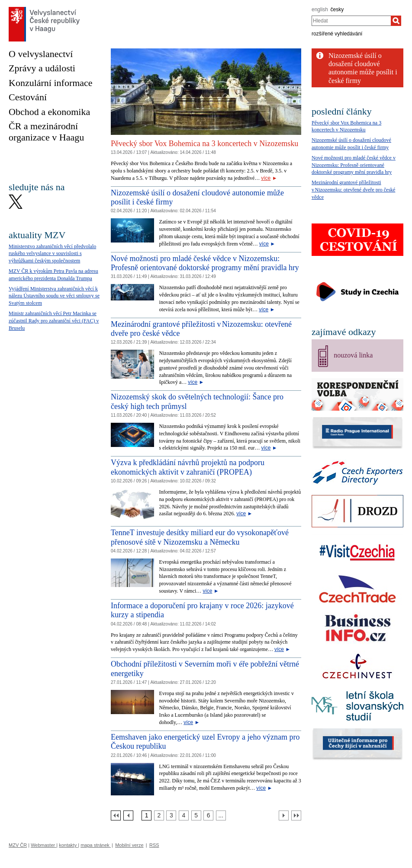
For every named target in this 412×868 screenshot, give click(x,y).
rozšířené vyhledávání (337, 34)
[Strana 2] (159, 815)
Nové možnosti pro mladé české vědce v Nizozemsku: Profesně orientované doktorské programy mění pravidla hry (205, 263)
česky (337, 10)
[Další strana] (284, 815)
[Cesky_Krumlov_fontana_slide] (206, 52)
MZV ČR (18, 845)
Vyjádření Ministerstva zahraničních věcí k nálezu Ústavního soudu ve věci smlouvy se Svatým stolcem (54, 296)
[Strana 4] (184, 815)
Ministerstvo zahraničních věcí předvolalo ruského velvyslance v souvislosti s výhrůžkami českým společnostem (52, 254)
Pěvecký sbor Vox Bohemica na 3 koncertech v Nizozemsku (204, 144)
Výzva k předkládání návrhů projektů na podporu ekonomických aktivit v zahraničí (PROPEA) (188, 467)
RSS (154, 845)
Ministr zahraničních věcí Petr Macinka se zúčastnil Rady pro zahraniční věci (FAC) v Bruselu (54, 321)
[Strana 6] (208, 815)
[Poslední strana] (296, 815)
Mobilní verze (129, 845)
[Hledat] (396, 21)
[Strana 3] (171, 815)
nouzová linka (353, 355)
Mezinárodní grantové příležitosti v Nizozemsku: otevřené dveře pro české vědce (353, 190)
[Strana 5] (196, 815)
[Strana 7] (221, 815)
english (320, 10)
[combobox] (351, 21)
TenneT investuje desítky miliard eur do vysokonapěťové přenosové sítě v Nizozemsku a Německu (200, 537)
